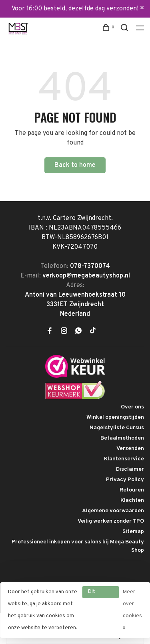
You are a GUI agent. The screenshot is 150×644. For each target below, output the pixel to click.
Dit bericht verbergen (100, 593)
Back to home (75, 165)
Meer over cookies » (132, 610)
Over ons (132, 407)
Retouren (132, 490)
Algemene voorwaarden (113, 511)
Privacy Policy (125, 480)
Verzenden (130, 449)
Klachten (132, 500)
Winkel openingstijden (115, 417)
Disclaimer (130, 469)
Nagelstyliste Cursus (117, 428)
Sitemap (133, 532)
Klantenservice (124, 459)
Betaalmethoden (122, 438)
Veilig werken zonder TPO (111, 521)
